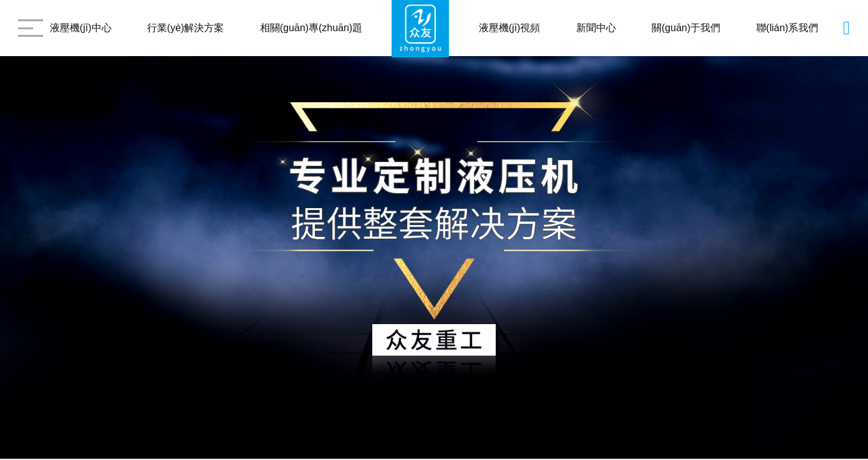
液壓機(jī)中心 (81, 28)
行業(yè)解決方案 (186, 28)
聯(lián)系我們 (788, 28)
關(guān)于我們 (686, 28)
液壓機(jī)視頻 (510, 28)
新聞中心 (596, 28)
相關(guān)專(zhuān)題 (311, 28)
